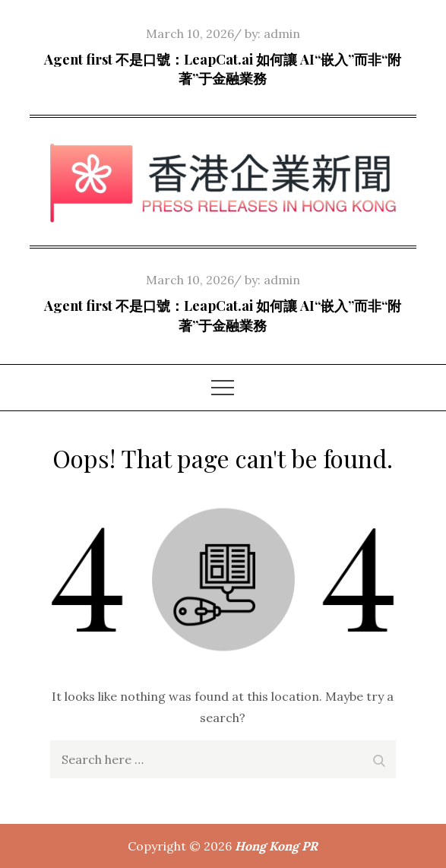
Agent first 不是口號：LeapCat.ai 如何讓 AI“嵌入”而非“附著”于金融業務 (223, 69)
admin (282, 33)
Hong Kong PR (276, 846)
